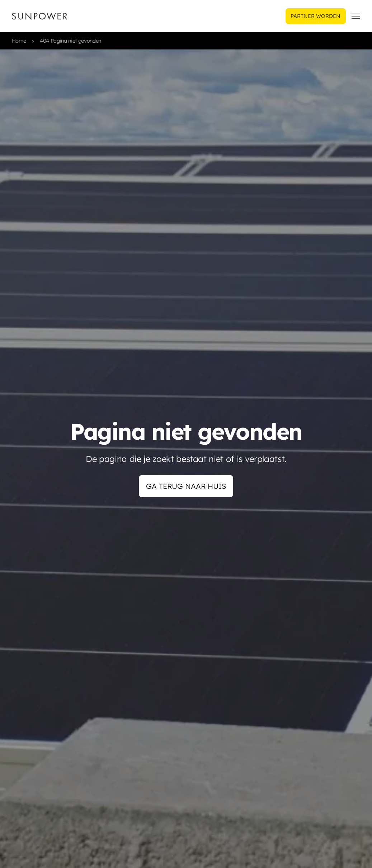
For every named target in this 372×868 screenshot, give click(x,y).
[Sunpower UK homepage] (39, 16)
